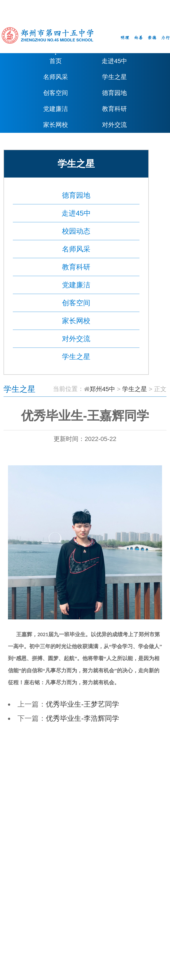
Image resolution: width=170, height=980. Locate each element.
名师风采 (56, 77)
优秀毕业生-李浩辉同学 (82, 718)
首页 (56, 61)
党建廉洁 (56, 109)
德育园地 (114, 93)
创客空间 (56, 93)
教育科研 (114, 109)
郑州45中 (102, 389)
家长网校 (56, 125)
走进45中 (114, 61)
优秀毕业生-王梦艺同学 (82, 704)
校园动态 (76, 231)
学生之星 (114, 77)
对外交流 (114, 125)
